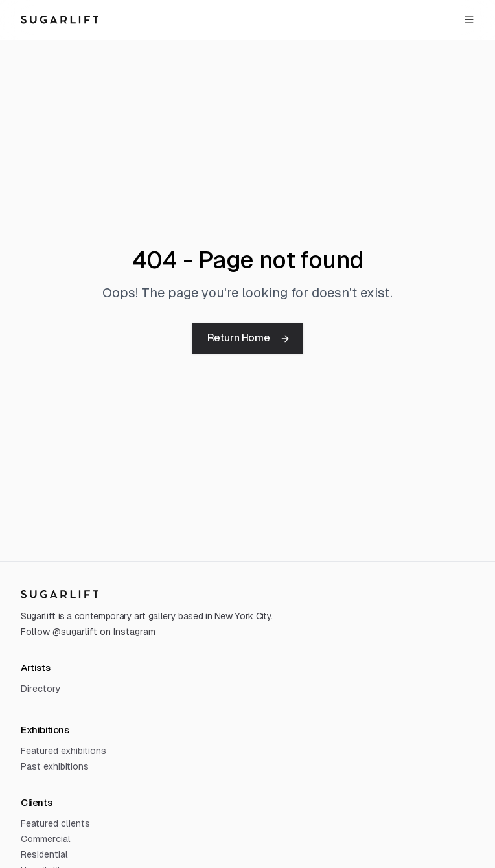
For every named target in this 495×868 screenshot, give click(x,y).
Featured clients (55, 823)
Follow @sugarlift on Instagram (88, 632)
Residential (44, 854)
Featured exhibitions (63, 751)
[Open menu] (469, 19)
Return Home (249, 338)
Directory (41, 689)
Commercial (46, 839)
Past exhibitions (55, 766)
